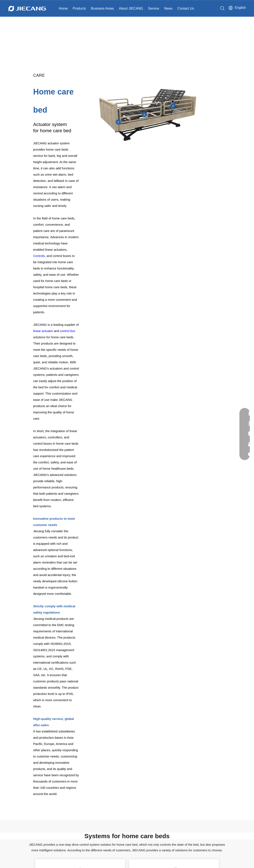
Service (154, 8)
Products (79, 8)
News (168, 8)
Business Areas (102, 8)
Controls (39, 256)
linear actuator (43, 331)
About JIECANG (131, 8)
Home (63, 8)
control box (67, 331)
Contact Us (186, 8)
